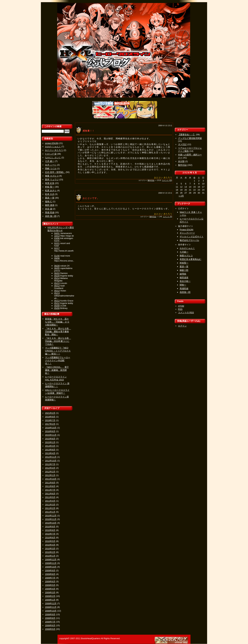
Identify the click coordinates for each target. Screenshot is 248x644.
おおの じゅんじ (53, 147)
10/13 (57, 236)
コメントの (186, 313)
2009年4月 (50, 589)
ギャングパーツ (187, 233)
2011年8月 (50, 486)
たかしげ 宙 (51, 154)
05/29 (57, 276)
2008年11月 (51, 607)
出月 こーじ (51, 165)
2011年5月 (50, 497)
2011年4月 (50, 501)
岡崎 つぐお (51, 169)
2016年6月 (50, 431)
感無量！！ (89, 131)
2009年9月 (50, 571)
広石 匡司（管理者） (55, 172)
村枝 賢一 (50, 187)
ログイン (182, 326)
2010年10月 (51, 523)
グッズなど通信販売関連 (190, 138)
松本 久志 (50, 194)
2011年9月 (50, 483)
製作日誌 (151, 180)
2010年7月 (50, 534)
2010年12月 (51, 516)
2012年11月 (51, 457)
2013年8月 (50, 450)
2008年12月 (51, 603)
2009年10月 (51, 567)
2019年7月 (50, 420)
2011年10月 (51, 479)
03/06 (57, 238)
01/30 (57, 256)
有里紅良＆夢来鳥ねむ (190, 259)
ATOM (181, 306)
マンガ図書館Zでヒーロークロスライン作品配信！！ (58, 360)
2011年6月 (50, 494)
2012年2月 (50, 472)
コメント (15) (167, 180)
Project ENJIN (186, 230)
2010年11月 (51, 519)
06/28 (57, 266)
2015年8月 (50, 439)
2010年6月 (50, 538)
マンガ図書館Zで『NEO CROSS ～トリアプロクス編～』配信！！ (58, 351)
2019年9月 (50, 417)
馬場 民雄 (50, 212)
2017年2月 (50, 424)
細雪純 (183, 274)
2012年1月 (50, 475)
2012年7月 (50, 464)
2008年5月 (50, 629)
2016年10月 (51, 428)
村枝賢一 (184, 263)
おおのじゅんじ (187, 248)
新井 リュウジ (52, 180)
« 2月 (181, 196)
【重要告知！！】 (187, 135)
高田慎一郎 (185, 292)
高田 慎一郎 (51, 216)
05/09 (57, 306)
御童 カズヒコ (52, 176)
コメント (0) (167, 217)
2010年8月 (50, 530)
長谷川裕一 (185, 281)
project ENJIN (52, 143)
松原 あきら (51, 191)
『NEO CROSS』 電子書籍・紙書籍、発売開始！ (57, 370)
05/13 (57, 283)
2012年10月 (51, 461)
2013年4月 (50, 453)
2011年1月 (50, 512)
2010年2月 (50, 552)
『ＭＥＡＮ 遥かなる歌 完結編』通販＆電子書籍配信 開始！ (58, 331)
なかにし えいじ (53, 158)
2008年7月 (50, 622)
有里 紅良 (50, 183)
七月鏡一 (184, 252)
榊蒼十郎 (184, 270)
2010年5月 (50, 541)
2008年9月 (50, 614)
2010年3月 (50, 549)
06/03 (57, 273)
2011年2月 (50, 508)
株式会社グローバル (189, 240)
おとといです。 (91, 198)
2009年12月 (51, 560)
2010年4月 (50, 545)
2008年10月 (51, 611)
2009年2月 (50, 596)
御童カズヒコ (186, 256)
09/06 (57, 258)
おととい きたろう (54, 150)
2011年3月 (50, 505)
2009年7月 (50, 578)
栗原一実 (184, 267)
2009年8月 (50, 574)
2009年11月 (51, 563)
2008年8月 (50, 618)
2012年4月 (50, 468)
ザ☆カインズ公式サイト (192, 237)
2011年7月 (50, 490)
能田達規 (184, 278)
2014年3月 (50, 446)
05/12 (57, 303)
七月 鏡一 (50, 161)
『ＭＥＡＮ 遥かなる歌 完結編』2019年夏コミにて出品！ (58, 341)
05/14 (57, 278)
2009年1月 (50, 600)
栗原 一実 (50, 198)
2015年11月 (51, 435)
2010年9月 (50, 527)
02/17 (57, 248)
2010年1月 (50, 556)
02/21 (57, 243)
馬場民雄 (184, 289)
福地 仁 (49, 201)
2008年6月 (50, 625)
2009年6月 (50, 581)
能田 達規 (50, 205)
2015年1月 (50, 442)
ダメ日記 (182, 144)
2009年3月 (50, 592)
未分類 (181, 161)
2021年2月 (50, 413)
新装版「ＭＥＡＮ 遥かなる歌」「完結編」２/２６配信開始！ (57, 322)
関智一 (183, 285)
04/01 (57, 233)
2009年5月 (50, 585)
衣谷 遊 (49, 209)
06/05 (57, 268)
